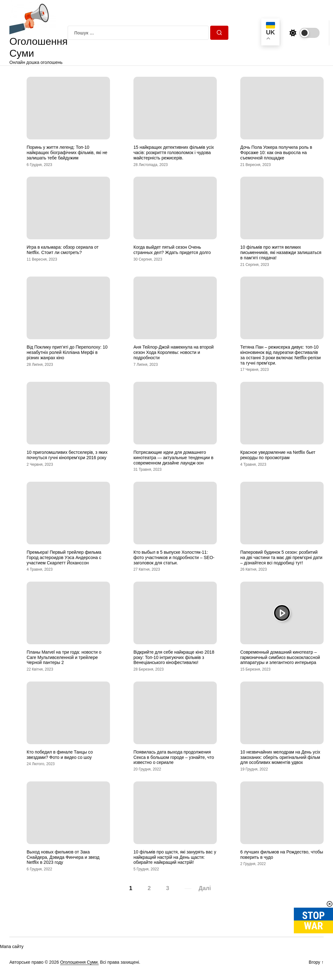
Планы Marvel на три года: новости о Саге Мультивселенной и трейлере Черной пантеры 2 (64, 657)
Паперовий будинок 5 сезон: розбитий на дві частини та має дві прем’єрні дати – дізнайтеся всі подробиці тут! (281, 557)
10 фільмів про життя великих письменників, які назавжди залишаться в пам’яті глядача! (281, 252)
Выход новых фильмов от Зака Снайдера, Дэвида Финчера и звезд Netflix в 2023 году (63, 857)
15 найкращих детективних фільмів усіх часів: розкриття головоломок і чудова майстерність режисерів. (174, 153)
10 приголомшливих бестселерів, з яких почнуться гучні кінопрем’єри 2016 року (67, 455)
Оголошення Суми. (80, 962)
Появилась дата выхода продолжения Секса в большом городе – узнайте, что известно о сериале (174, 757)
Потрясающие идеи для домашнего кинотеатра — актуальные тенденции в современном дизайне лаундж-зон (173, 458)
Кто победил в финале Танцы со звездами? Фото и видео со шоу (60, 755)
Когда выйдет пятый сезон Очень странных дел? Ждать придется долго (172, 250)
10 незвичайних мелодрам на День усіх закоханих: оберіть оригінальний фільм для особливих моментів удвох (280, 757)
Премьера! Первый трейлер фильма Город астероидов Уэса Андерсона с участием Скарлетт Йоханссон (64, 557)
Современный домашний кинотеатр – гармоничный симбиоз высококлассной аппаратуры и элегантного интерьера (280, 657)
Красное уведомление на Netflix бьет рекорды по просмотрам (278, 455)
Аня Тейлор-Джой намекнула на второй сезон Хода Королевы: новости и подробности (174, 352)
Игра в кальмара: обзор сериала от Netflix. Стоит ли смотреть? (63, 250)
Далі (205, 888)
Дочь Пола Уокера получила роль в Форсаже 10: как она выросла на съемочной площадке (276, 153)
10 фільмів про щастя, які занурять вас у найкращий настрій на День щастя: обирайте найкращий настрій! (175, 857)
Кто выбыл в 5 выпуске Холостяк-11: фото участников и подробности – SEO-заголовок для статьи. (174, 557)
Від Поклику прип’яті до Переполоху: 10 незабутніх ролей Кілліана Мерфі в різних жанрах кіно (67, 352)
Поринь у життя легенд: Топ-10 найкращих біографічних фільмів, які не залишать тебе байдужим (67, 153)
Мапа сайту (12, 946)
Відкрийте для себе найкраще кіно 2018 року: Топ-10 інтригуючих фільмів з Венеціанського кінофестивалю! (174, 657)
